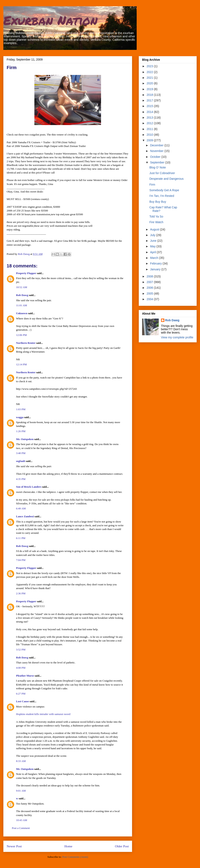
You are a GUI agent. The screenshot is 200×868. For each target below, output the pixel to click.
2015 (150, 106)
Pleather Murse (25, 676)
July (153, 235)
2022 (150, 72)
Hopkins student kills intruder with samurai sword (43, 714)
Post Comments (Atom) (75, 857)
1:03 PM (21, 409)
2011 (150, 129)
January (156, 269)
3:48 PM (21, 453)
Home (68, 846)
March (154, 258)
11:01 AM (22, 305)
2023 (150, 66)
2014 (150, 112)
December (157, 145)
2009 (150, 140)
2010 (150, 135)
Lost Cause (22, 701)
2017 (150, 100)
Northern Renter (26, 343)
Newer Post (14, 846)
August (155, 229)
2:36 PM (21, 593)
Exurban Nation (50, 20)
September (157, 162)
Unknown (22, 313)
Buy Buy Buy (158, 202)
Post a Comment (21, 828)
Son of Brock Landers (29, 487)
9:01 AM (21, 791)
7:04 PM (21, 560)
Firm (152, 185)
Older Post (122, 846)
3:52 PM (21, 650)
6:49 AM (21, 508)
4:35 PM (21, 479)
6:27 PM (21, 694)
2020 (150, 83)
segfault (21, 461)
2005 (150, 294)
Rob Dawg (22, 295)
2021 (150, 78)
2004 (150, 299)
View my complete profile (177, 337)
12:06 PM (21, 335)
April (153, 252)
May (153, 246)
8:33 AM (21, 761)
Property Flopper (26, 273)
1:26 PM (21, 431)
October (156, 157)
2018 (150, 95)
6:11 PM (21, 538)
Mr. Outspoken (25, 439)
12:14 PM (21, 364)
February (156, 263)
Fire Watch (156, 222)
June (154, 241)
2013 (150, 118)
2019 (150, 89)
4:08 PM (21, 668)
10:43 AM (22, 820)
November (157, 151)
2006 (150, 288)
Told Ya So (156, 216)
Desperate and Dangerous (166, 179)
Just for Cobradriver (162, 173)
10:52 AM (22, 287)
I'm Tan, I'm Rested (162, 196)
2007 (150, 282)
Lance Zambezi (25, 516)
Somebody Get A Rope (164, 190)
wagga (20, 417)
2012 (150, 123)
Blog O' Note (158, 167)
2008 (150, 276)
